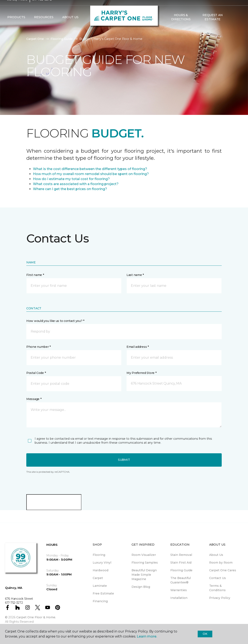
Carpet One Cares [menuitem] (223, 570)
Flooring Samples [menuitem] (145, 563)
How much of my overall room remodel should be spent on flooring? (91, 174)
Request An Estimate (213, 25)
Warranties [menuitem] (179, 590)
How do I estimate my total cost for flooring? (71, 179)
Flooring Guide (62, 39)
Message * (34, 399)
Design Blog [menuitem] (141, 587)
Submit (124, 460)
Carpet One (35, 39)
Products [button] (16, 25)
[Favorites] (237, 25)
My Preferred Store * (141, 373)
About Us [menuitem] (216, 555)
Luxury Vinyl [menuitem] (102, 563)
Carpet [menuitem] (98, 578)
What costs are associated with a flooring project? (76, 184)
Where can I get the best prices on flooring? (70, 189)
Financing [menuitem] (100, 601)
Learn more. (147, 636)
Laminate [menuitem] (100, 586)
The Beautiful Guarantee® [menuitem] (181, 580)
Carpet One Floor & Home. (36, 617)
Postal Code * (36, 373)
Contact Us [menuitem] (218, 578)
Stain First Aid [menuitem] (181, 563)
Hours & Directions (181, 25)
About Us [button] (70, 25)
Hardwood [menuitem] (101, 570)
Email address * (138, 347)
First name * (35, 275)
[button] (232, 25)
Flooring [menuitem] (99, 555)
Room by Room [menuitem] (221, 563)
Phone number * (39, 347)
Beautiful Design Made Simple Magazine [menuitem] (144, 575)
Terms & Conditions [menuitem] (217, 588)
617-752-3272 (42, 8)
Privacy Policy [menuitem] (220, 598)
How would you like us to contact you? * (55, 321)
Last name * (135, 275)
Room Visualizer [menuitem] (144, 555)
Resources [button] (44, 25)
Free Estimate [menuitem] (103, 593)
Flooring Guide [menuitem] (181, 570)
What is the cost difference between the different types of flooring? (90, 169)
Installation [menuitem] (179, 598)
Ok (205, 634)
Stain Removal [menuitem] (181, 555)
